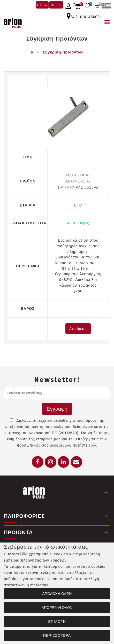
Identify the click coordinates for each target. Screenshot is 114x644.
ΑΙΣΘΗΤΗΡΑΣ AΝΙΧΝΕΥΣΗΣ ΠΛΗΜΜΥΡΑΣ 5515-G (78, 181)
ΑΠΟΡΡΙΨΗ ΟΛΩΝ (57, 608)
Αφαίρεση (78, 329)
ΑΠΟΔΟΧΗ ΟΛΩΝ (57, 594)
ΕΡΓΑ (42, 5)
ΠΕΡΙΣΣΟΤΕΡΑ (57, 635)
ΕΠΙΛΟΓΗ (57, 622)
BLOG (56, 5)
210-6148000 (88, 17)
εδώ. (93, 445)
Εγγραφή (57, 409)
